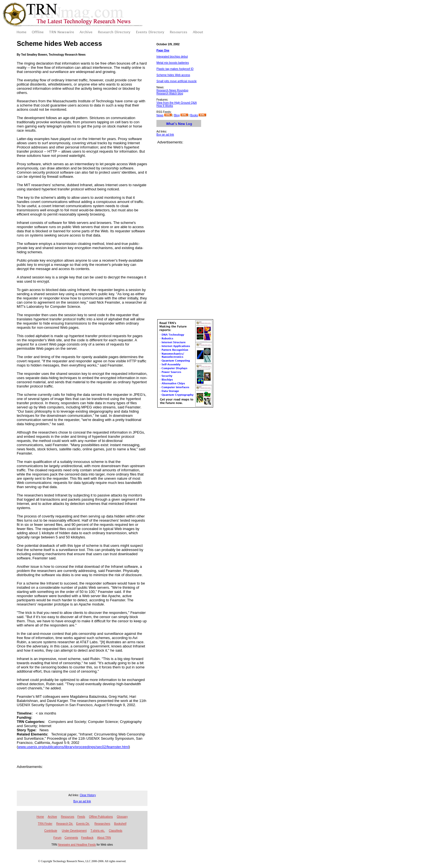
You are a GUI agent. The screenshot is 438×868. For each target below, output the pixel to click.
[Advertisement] (82, 777)
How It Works (165, 106)
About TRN (104, 838)
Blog (177, 115)
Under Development (74, 831)
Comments (71, 838)
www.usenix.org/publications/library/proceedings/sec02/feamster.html (73, 747)
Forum (57, 838)
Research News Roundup (172, 90)
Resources (68, 817)
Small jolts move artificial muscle (177, 81)
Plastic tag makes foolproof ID (175, 69)
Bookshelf (120, 824)
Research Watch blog (170, 94)
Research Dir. (65, 824)
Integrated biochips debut (172, 57)
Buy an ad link (165, 135)
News (160, 115)
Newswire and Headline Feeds (77, 845)
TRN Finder (45, 824)
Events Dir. (83, 824)
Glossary (122, 817)
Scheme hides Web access (173, 75)
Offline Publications (101, 817)
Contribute (51, 831)
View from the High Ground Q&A (177, 103)
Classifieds (116, 831)
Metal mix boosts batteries (173, 63)
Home (40, 817)
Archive (52, 817)
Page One (163, 50)
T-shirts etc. (98, 831)
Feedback (87, 838)
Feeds (81, 817)
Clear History (88, 795)
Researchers (102, 824)
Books (194, 115)
